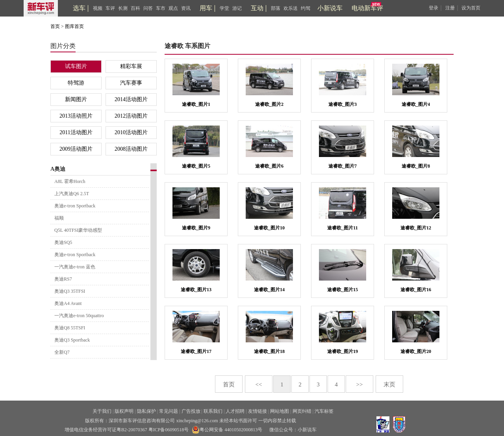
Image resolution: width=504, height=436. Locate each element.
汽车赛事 (131, 83)
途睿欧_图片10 (269, 228)
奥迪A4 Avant (68, 303)
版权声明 (124, 411)
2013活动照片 (76, 116)
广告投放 (191, 411)
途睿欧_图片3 (343, 104)
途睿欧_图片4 (416, 104)
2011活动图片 (76, 132)
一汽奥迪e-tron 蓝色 (75, 267)
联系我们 (213, 411)
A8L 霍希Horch (70, 181)
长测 (123, 8)
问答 (148, 8)
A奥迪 (58, 169)
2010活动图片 (131, 132)
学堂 (224, 8)
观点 (173, 8)
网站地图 (280, 411)
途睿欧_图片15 (343, 290)
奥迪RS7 (63, 279)
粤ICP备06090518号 (169, 430)
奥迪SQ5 (63, 242)
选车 (79, 8)
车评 (110, 8)
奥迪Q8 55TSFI (70, 328)
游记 (237, 8)
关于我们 (102, 411)
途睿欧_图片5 (196, 166)
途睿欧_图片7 (343, 166)
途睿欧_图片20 (416, 351)
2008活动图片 (131, 149)
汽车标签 (324, 411)
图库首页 (74, 26)
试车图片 (76, 66)
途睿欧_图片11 (342, 228)
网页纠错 (302, 411)
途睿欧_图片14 (269, 290)
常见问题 (169, 411)
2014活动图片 (131, 99)
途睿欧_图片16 (416, 290)
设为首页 (471, 8)
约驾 (306, 8)
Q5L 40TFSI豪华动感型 (78, 230)
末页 (389, 384)
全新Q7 (62, 352)
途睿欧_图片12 (416, 228)
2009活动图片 (76, 149)
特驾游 (76, 83)
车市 (161, 8)
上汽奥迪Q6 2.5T (72, 194)
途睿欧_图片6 (269, 166)
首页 (55, 26)
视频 (98, 8)
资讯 (186, 8)
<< (259, 384)
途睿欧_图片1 (196, 104)
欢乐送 (291, 8)
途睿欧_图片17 (196, 351)
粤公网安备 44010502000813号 (227, 430)
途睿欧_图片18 (269, 351)
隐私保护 (146, 411)
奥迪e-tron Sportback (75, 206)
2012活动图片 (131, 116)
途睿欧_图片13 (196, 290)
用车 (206, 8)
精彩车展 (131, 66)
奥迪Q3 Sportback (72, 340)
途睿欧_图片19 (343, 351)
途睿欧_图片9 (196, 228)
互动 (257, 8)
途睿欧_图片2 (269, 104)
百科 (135, 8)
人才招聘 (235, 411)
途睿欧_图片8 (416, 166)
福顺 (59, 218)
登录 (434, 8)
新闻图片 (76, 99)
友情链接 (258, 411)
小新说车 (330, 8)
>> (360, 384)
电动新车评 (367, 8)
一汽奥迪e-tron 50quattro (79, 316)
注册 (450, 8)
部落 (276, 8)
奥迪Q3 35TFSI (70, 291)
